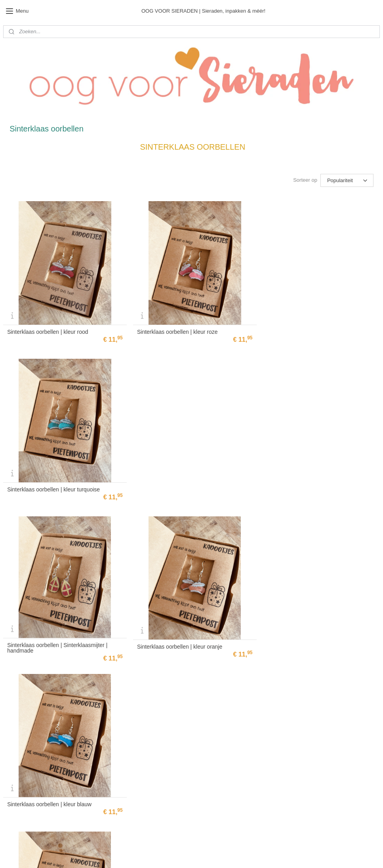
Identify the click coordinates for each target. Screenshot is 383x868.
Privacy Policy (146, 734)
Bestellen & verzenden (154, 719)
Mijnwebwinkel (308, 853)
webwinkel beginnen (247, 853)
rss (220, 853)
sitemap (207, 853)
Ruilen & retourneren (153, 727)
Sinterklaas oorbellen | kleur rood (48, 329)
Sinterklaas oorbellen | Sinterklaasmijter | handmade (57, 486)
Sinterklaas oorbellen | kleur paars (49, 640)
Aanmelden (150, 787)
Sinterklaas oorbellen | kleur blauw (305, 485)
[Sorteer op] (347, 180)
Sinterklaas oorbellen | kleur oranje (177, 485)
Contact (139, 704)
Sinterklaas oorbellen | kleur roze (175, 329)
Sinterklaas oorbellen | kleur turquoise (309, 329)
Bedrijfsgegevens (149, 712)
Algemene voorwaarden (156, 742)
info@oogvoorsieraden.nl (30, 816)
